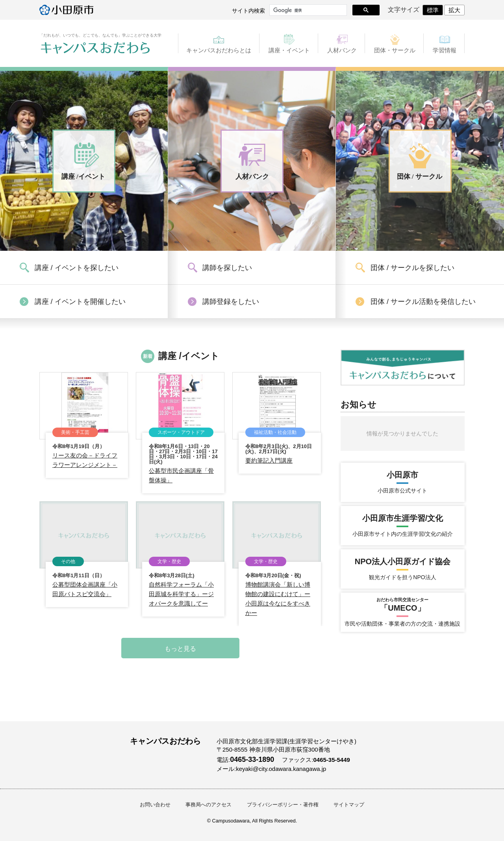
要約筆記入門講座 (269, 460)
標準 (433, 10)
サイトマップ (349, 805)
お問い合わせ (155, 805)
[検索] (307, 10)
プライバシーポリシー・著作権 (283, 805)
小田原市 (66, 10)
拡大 (454, 10)
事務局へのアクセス (208, 805)
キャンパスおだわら (95, 48)
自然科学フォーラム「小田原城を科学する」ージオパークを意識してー (181, 594)
